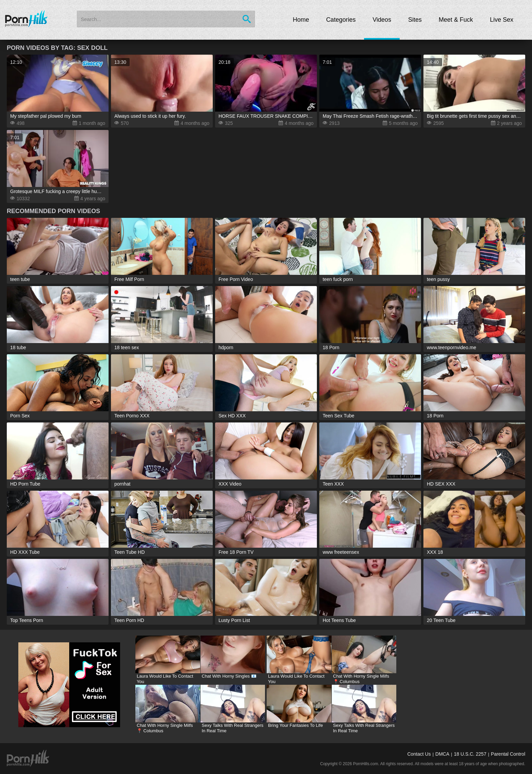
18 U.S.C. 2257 (470, 754)
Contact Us (419, 754)
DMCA (442, 754)
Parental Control (508, 754)
